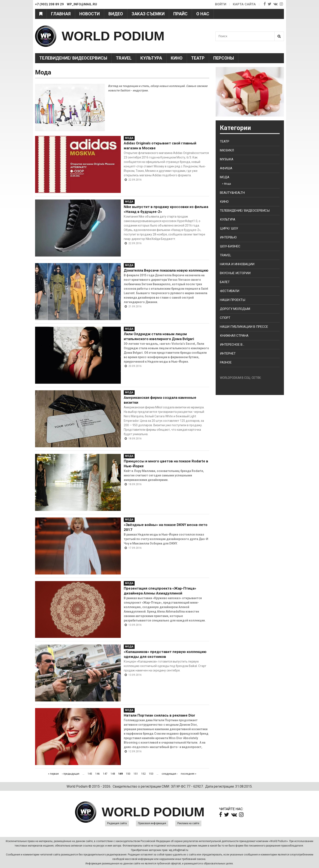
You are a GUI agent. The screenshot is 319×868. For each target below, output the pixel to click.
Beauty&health (232, 193)
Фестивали (230, 291)
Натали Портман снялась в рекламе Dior (159, 715)
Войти (221, 4)
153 (151, 774)
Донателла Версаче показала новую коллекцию (166, 270)
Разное (226, 362)
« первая (53, 774)
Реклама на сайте (188, 823)
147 (105, 774)
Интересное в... (232, 345)
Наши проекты (233, 300)
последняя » (189, 774)
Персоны (224, 58)
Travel (124, 58)
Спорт (225, 318)
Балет (225, 282)
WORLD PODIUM (113, 36)
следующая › (170, 774)
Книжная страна (234, 336)
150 (128, 774)
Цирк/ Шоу (229, 228)
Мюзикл (227, 150)
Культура (151, 58)
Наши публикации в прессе (244, 327)
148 (113, 774)
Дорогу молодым (235, 309)
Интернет (228, 353)
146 (98, 774)
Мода (129, 138)
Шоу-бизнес (230, 246)
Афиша (226, 168)
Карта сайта (244, 4)
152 (143, 774)
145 (90, 774)
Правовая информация (152, 823)
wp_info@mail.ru (179, 850)
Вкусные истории (235, 273)
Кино (177, 58)
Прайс (180, 14)
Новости (90, 14)
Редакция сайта (117, 823)
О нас (203, 14)
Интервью (228, 237)
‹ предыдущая (71, 774)
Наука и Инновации (237, 264)
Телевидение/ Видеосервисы (73, 58)
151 (136, 774)
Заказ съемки (148, 14)
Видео (116, 14)
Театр (198, 58)
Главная (61, 14)
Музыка (227, 159)
